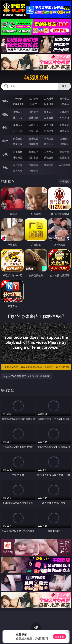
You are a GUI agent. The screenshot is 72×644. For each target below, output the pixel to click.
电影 (5, 128)
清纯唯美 (33, 144)
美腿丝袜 (18, 144)
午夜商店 (33, 165)
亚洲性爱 (18, 125)
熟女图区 (49, 144)
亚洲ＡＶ (18, 112)
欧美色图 (49, 138)
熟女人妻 (18, 117)
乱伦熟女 (49, 131)
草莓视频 (49, 165)
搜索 (64, 86)
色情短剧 (33, 171)
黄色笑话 (49, 157)
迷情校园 (18, 157)
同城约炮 (18, 165)
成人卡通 (49, 125)
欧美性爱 (64, 125)
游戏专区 (64, 99)
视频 (5, 114)
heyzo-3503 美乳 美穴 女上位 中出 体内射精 (26, 376)
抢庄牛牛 (64, 104)
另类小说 (33, 157)
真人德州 (33, 99)
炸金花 (33, 104)
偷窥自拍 (18, 138)
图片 (5, 141)
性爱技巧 (64, 157)
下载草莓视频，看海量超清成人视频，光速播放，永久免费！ (37, 367)
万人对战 (49, 99)
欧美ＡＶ (49, 112)
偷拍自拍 (33, 125)
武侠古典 (64, 152)
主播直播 (49, 117)
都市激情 (18, 152)
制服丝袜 (18, 131)
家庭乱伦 (33, 152)
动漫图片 (64, 138)
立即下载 (59, 637)
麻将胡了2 (18, 104)
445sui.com (36, 78)
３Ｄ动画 (64, 112)
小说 (5, 154)
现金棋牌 (49, 104)
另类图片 (64, 144)
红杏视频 (18, 171)
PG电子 (18, 99)
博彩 (5, 101)
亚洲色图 (33, 138)
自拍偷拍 (33, 112)
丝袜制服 (33, 117)
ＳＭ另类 (64, 117)
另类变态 (64, 131)
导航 (5, 168)
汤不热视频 (64, 165)
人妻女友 (49, 152)
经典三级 (33, 131)
